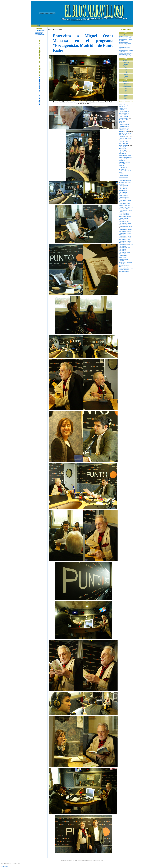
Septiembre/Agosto (126, 87)
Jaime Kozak (122, 161)
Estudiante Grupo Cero (125, 138)
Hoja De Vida (122, 150)
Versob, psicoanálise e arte (126, 268)
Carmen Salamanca (124, 111)
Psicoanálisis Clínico (124, 222)
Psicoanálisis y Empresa (125, 238)
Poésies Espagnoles (124, 213)
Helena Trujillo (123, 147)
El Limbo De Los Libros (125, 133)
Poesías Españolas (124, 209)
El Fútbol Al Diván (124, 130)
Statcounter (4, 866)
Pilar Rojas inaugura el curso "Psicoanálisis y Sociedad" (126, 37)
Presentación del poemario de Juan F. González (126, 56)
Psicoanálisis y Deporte (125, 236)
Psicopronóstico (123, 254)
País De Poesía (123, 192)
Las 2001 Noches (123, 176)
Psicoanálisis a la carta (125, 220)
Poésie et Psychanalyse (125, 216)
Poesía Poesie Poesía (125, 204)
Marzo (126, 74)
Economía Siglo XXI (124, 125)
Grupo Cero (122, 140)
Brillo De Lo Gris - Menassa (124, 109)
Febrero (126, 76)
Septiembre (126, 66)
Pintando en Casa (124, 194)
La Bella (121, 167)
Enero (126, 78)
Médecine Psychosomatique (124, 185)
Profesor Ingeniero (124, 218)
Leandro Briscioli (123, 179)
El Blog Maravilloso (124, 126)
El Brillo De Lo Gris (124, 128)
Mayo (126, 71)
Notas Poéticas (123, 190)
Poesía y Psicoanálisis (125, 205)
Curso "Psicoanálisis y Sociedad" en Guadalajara (125, 43)
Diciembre (126, 61)
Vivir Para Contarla (124, 271)
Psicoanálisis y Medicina (125, 241)
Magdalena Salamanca (125, 181)
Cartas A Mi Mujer (124, 115)
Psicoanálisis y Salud (124, 252)
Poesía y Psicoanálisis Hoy (126, 207)
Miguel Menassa (123, 187)
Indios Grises (122, 154)
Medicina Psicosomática (125, 182)
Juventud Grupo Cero (124, 162)
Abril (126, 73)
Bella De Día (122, 107)
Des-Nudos (122, 123)
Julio (126, 68)
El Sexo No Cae (123, 135)
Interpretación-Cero (124, 159)
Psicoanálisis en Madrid (125, 223)
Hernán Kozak (123, 149)
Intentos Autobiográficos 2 (126, 157)
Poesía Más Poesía (124, 197)
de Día (125, 167)
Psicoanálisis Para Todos (125, 225)
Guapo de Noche (123, 143)
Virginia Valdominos (124, 270)
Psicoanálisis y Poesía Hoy (126, 245)
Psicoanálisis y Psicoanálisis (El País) (125, 247)
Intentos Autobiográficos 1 (126, 155)
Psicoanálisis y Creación (125, 231)
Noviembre (126, 62)
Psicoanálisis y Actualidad (126, 230)
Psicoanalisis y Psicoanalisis (123, 250)
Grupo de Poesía (123, 142)
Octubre (126, 64)
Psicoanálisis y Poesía (125, 243)
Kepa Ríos (122, 166)
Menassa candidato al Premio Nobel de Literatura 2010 (126, 54)
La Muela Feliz (123, 169)
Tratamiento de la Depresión (123, 260)
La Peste (121, 174)
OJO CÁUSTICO (39, 31)
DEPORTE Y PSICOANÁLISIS (39, 34)
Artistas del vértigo (124, 105)
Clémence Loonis (123, 118)
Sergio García (123, 257)
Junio (126, 69)
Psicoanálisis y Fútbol (124, 240)
